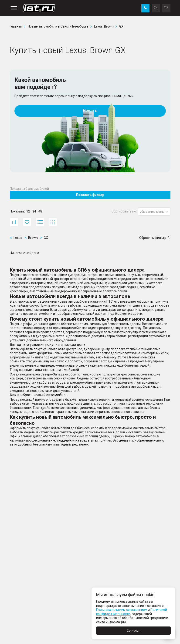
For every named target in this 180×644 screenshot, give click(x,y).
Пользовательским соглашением (122, 610)
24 (34, 211)
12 (28, 211)
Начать (90, 111)
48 (40, 211)
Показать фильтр (90, 195)
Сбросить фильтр (155, 238)
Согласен (133, 631)
